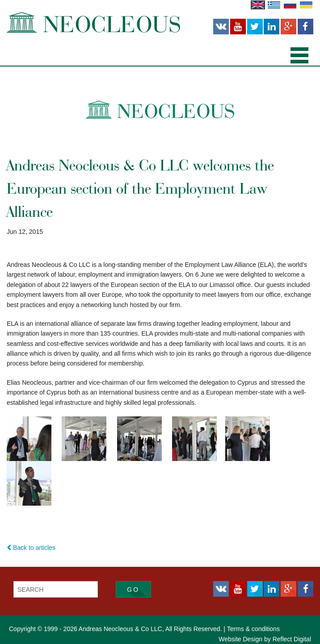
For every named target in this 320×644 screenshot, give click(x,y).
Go (133, 590)
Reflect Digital (292, 639)
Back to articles (31, 548)
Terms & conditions (253, 629)
